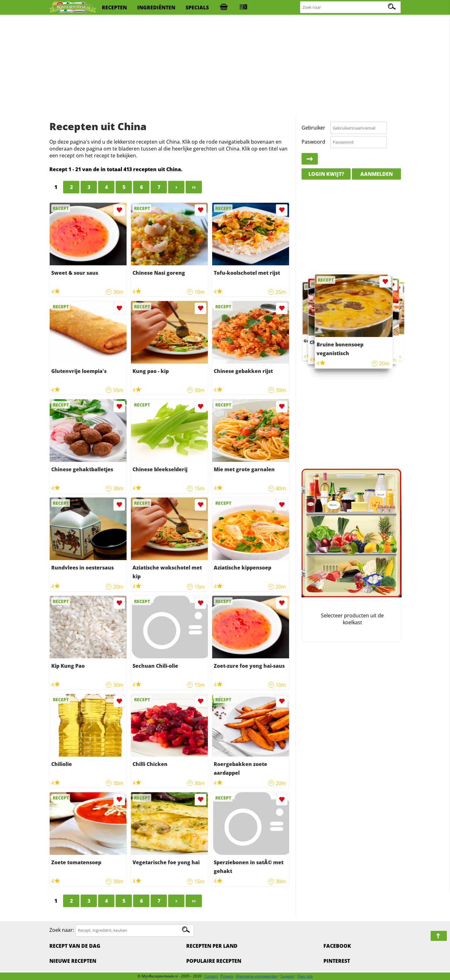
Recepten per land (212, 946)
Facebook (337, 946)
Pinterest (337, 961)
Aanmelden (377, 174)
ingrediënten (156, 8)
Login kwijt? (326, 174)
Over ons (305, 976)
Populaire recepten (214, 961)
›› (194, 187)
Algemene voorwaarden (257, 976)
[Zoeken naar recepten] (351, 7)
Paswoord (313, 142)
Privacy (227, 976)
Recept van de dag (75, 946)
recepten (114, 8)
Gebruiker (313, 128)
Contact (211, 976)
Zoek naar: (62, 930)
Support (287, 976)
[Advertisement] (225, 66)
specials (197, 8)
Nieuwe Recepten (73, 961)
